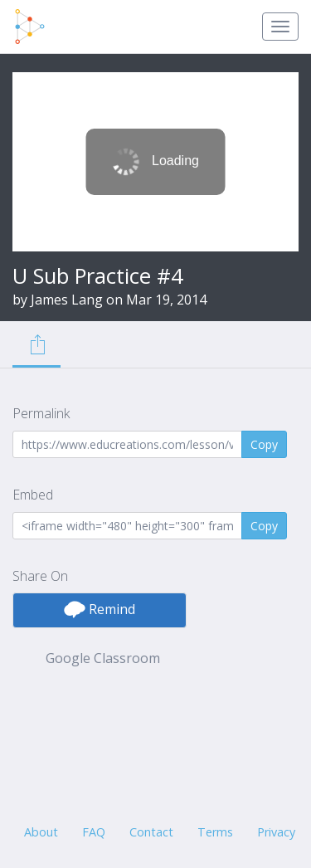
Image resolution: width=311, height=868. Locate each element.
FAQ (94, 832)
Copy (264, 444)
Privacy (276, 832)
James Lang (67, 300)
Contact (151, 832)
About (41, 832)
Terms (215, 832)
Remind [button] (100, 609)
